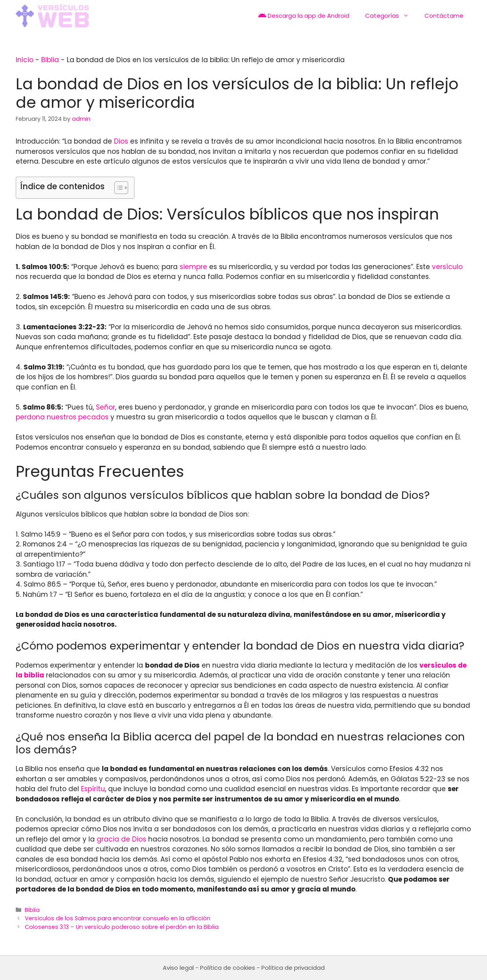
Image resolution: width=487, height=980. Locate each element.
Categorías (391, 16)
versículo (447, 267)
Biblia (50, 60)
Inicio (25, 60)
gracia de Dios (121, 839)
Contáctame (444, 16)
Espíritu (93, 789)
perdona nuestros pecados (62, 417)
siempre (193, 267)
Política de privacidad (293, 968)
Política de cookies (228, 968)
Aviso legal (178, 968)
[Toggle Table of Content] (117, 188)
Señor (106, 407)
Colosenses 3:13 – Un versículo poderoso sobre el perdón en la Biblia (122, 927)
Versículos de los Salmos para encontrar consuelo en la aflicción (118, 918)
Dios (121, 141)
